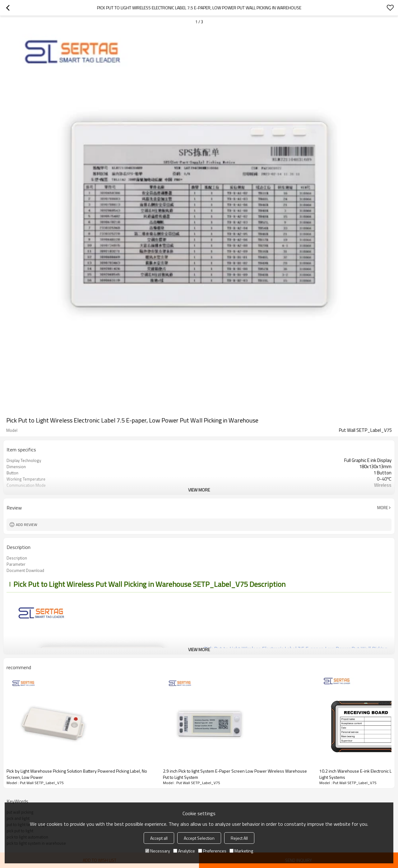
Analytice (184, 851)
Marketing (241, 851)
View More (199, 490)
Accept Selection (199, 838)
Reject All (239, 838)
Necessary (158, 851)
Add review (27, 525)
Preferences (212, 851)
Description (17, 558)
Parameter (16, 564)
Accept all (159, 838)
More (383, 508)
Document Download (25, 570)
